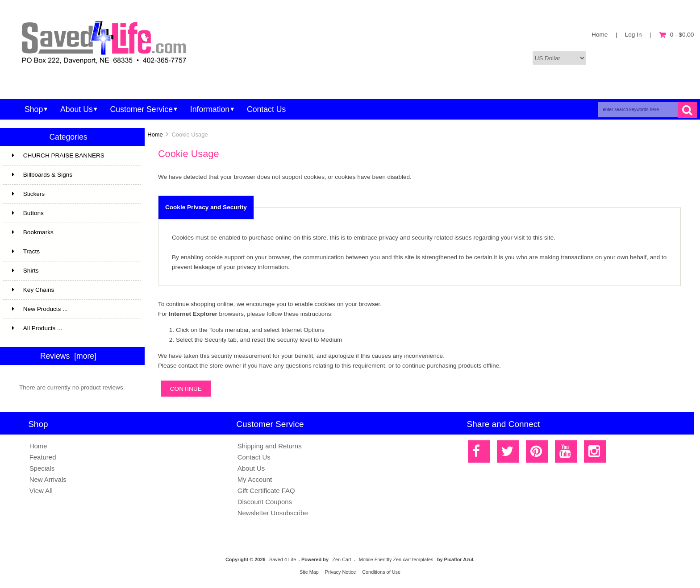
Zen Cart (342, 559)
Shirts (71, 271)
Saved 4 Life (283, 559)
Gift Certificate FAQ (266, 491)
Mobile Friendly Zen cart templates (396, 559)
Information (210, 109)
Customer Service (142, 109)
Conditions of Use (381, 572)
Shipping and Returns (270, 446)
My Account (255, 479)
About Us (77, 109)
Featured (43, 457)
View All (41, 491)
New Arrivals (48, 479)
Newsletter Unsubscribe (273, 513)
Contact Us (266, 109)
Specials (42, 468)
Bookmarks (33, 232)
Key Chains (71, 290)
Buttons (28, 213)
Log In (633, 35)
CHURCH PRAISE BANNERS (71, 156)
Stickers (71, 194)
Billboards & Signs (71, 175)
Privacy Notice (341, 572)
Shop (34, 109)
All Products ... (37, 328)
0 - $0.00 (677, 35)
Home (600, 35)
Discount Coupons (265, 502)
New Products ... (40, 309)
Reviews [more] (68, 356)
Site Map (309, 572)
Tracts (71, 252)
